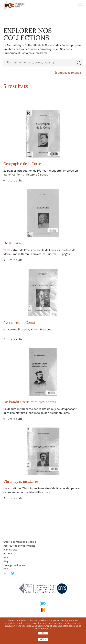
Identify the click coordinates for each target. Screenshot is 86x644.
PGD (6, 569)
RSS (6, 557)
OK (43, 633)
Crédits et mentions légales (20, 542)
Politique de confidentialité (19, 546)
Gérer (43, 639)
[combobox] (39, 63)
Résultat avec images (65, 73)
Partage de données (15, 565)
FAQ (6, 561)
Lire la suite (15, 180)
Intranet (8, 554)
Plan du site (10, 550)
